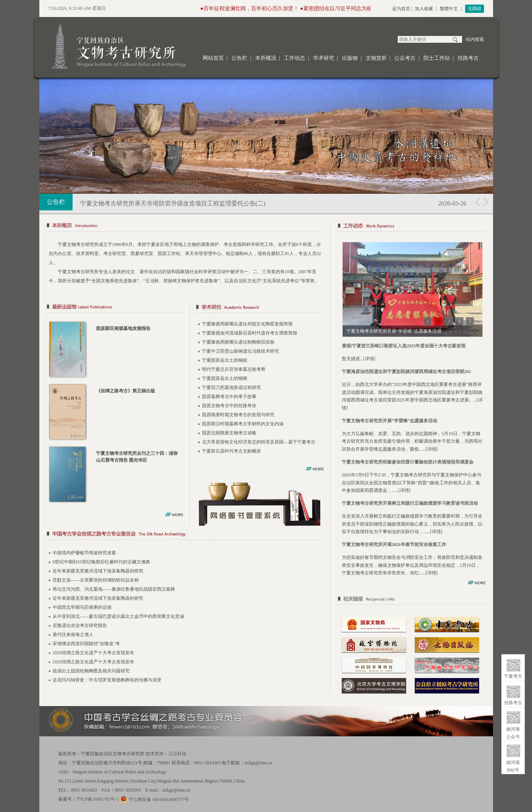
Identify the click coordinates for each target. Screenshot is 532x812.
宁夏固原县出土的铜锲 (225, 378)
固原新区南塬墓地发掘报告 (123, 328)
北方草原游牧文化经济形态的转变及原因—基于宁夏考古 (259, 442)
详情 (369, 359)
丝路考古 (468, 58)
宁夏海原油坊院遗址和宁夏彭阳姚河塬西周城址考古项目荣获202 (406, 372)
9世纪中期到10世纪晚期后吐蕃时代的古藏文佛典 (101, 562)
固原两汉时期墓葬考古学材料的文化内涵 (243, 424)
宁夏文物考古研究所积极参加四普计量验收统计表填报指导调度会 (408, 462)
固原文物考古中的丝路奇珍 (229, 406)
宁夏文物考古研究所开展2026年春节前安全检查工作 (394, 544)
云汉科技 (177, 754)
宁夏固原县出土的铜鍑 (225, 360)
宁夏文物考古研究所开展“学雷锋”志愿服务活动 (389, 421)
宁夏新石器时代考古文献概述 (231, 451)
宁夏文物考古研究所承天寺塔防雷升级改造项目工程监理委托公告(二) (173, 203)
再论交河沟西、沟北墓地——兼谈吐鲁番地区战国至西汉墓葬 (114, 589)
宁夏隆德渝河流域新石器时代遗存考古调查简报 (250, 333)
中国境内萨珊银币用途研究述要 (84, 553)
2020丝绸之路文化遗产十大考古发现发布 (93, 653)
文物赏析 (376, 58)
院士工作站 (437, 58)
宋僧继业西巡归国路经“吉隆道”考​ (86, 644)
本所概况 (266, 58)
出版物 (350, 58)
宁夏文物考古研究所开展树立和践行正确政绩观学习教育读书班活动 (410, 503)
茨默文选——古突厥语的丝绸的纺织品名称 (96, 580)
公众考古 (405, 58)
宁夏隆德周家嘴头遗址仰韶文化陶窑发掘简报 (247, 324)
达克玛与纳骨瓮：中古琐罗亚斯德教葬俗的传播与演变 (107, 680)
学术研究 (324, 58)
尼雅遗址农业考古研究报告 (80, 625)
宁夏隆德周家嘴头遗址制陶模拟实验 (238, 342)
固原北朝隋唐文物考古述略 (229, 433)
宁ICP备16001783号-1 (98, 799)
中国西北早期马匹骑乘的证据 (82, 607)
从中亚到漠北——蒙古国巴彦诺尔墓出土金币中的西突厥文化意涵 (118, 616)
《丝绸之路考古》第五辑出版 (126, 391)
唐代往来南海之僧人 (73, 635)
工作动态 (295, 58)
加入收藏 (424, 9)
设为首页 (401, 9)
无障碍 (475, 9)
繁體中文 (449, 9)
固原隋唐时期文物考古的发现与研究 (238, 415)
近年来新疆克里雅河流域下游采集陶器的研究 (98, 571)
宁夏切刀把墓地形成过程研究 (231, 387)
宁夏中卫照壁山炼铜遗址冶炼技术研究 (240, 351)
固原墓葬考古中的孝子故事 (229, 397)
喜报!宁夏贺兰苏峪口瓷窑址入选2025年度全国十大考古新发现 (404, 346)
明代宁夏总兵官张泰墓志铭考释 (234, 369)
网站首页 (213, 58)
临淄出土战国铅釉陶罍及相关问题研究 (91, 671)
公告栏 (239, 58)
